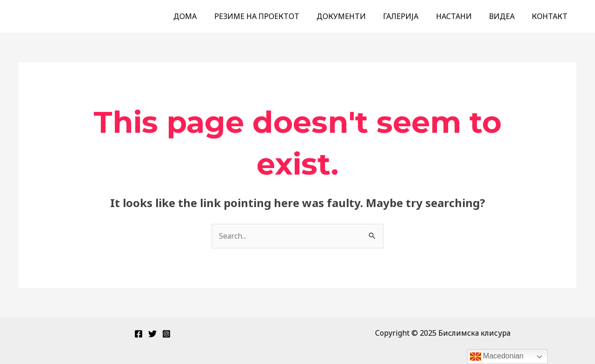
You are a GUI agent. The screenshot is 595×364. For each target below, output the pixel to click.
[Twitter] (152, 334)
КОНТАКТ (551, 16)
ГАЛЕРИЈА (410, 16)
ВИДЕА (506, 16)
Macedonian (497, 357)
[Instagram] (166, 334)
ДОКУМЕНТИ (352, 16)
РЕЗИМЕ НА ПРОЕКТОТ (270, 16)
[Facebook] (139, 334)
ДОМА (201, 16)
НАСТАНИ (460, 16)
